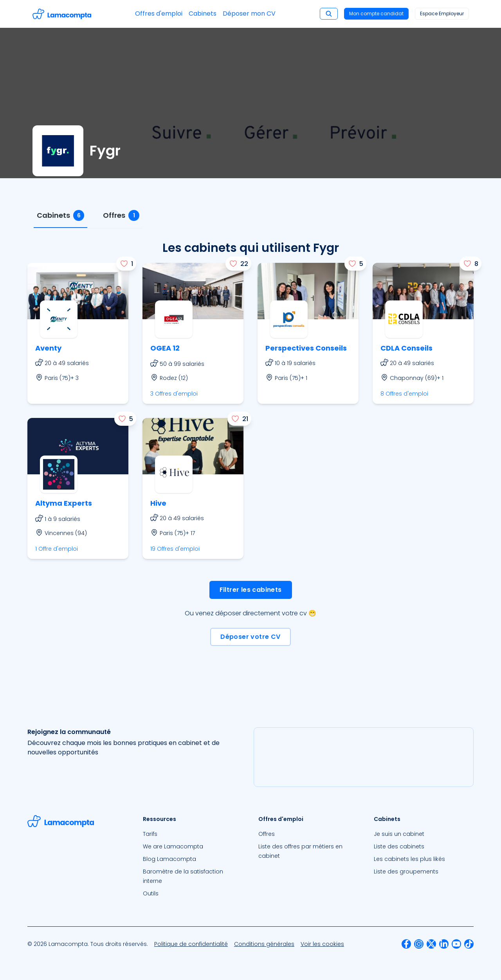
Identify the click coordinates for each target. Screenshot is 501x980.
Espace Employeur (442, 14)
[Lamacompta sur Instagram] (419, 944)
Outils (151, 893)
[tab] (60, 216)
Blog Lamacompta (169, 859)
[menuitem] (193, 834)
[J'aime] (126, 264)
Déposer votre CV (250, 637)
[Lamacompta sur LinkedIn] (444, 944)
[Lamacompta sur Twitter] (431, 944)
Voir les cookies (322, 944)
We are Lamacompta (173, 846)
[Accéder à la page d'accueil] (62, 14)
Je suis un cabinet (399, 834)
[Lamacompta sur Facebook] (406, 944)
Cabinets (203, 14)
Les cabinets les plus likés (409, 859)
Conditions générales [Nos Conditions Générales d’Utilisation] (264, 944)
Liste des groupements (406, 872)
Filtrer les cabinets (251, 590)
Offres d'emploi (159, 14)
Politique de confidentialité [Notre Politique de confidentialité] (191, 944)
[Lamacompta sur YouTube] (456, 944)
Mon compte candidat (376, 14)
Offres (267, 834)
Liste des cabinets (399, 846)
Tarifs (150, 834)
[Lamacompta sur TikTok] (469, 944)
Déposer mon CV (249, 14)
